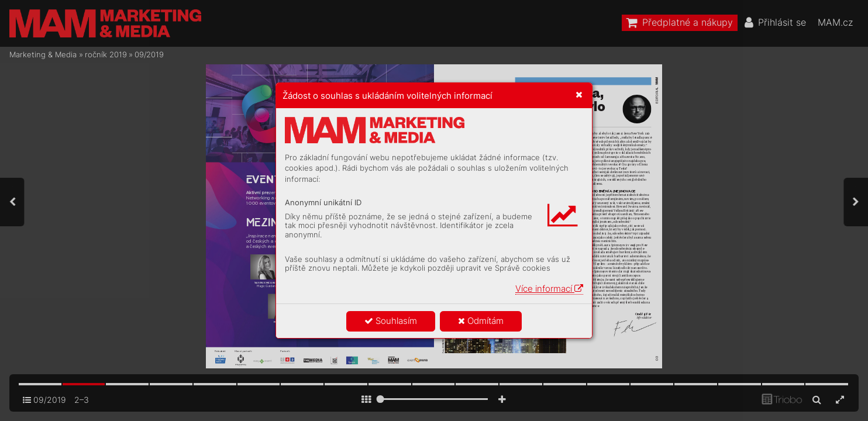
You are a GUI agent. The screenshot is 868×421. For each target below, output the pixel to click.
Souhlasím (391, 321)
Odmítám (481, 321)
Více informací (549, 289)
